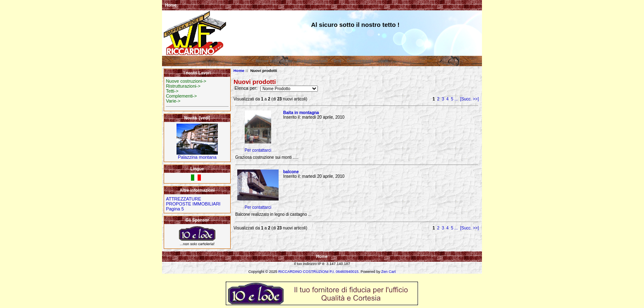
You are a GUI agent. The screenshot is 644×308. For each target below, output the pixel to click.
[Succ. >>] (469, 99)
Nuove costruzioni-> (186, 81)
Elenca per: (247, 88)
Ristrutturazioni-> (183, 86)
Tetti (337, 61)
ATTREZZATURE (183, 199)
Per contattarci (258, 150)
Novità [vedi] (197, 118)
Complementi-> (181, 96)
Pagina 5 (175, 209)
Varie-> (173, 101)
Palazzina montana (197, 155)
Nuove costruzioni (274, 61)
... (456, 99)
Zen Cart (388, 272)
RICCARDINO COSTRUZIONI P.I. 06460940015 (318, 272)
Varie (383, 61)
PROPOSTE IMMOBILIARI (193, 204)
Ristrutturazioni (312, 61)
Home (171, 5)
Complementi (360, 61)
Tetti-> (172, 91)
